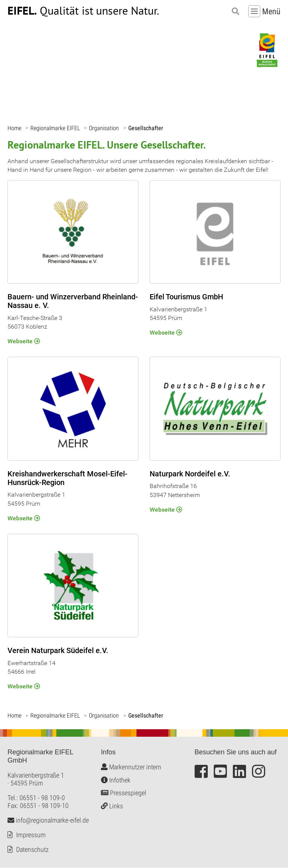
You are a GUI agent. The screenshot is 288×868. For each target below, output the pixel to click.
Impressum (31, 835)
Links (112, 806)
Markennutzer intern (131, 767)
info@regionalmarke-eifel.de (48, 821)
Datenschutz (32, 850)
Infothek (116, 780)
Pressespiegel (124, 793)
